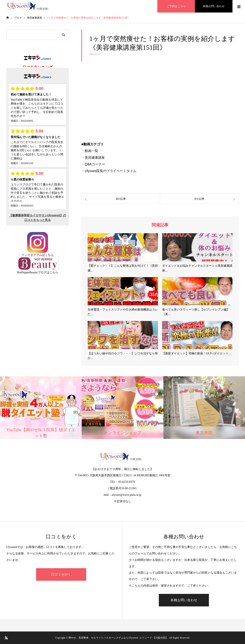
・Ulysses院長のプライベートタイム (109, 171)
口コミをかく (61, 574)
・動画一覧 (90, 151)
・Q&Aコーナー (93, 164)
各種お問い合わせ (214, 6)
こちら (49, 255)
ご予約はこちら (176, 6)
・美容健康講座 (93, 158)
